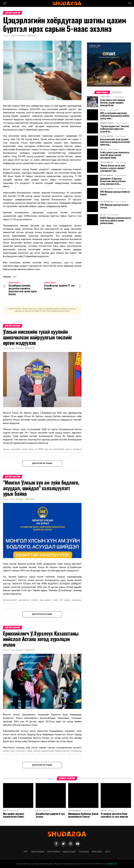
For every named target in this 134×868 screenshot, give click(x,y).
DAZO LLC (111, 864)
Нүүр (26, 852)
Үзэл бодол (84, 852)
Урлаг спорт (97, 852)
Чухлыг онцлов (37, 852)
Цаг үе (108, 852)
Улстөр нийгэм (53, 852)
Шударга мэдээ (69, 852)
